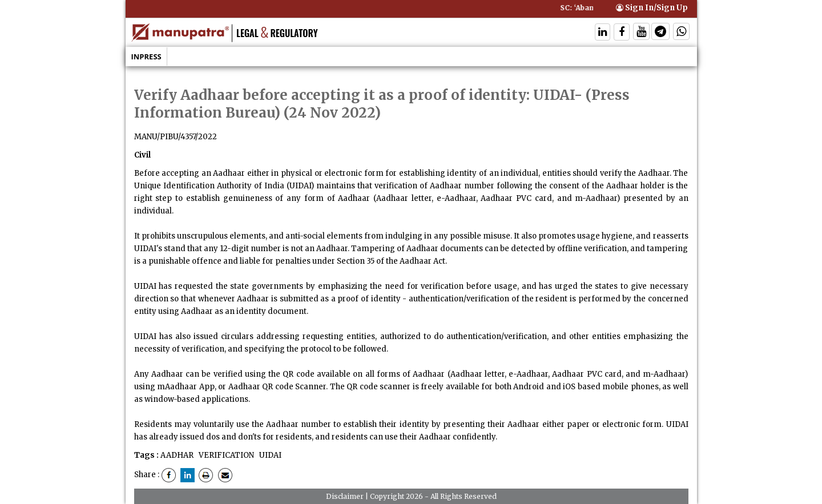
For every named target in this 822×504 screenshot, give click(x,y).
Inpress (146, 57)
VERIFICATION (225, 455)
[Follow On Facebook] (622, 33)
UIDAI (269, 455)
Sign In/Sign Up (652, 8)
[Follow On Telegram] (660, 33)
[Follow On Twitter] (641, 33)
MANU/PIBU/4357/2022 (176, 137)
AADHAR (177, 455)
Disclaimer (345, 496)
